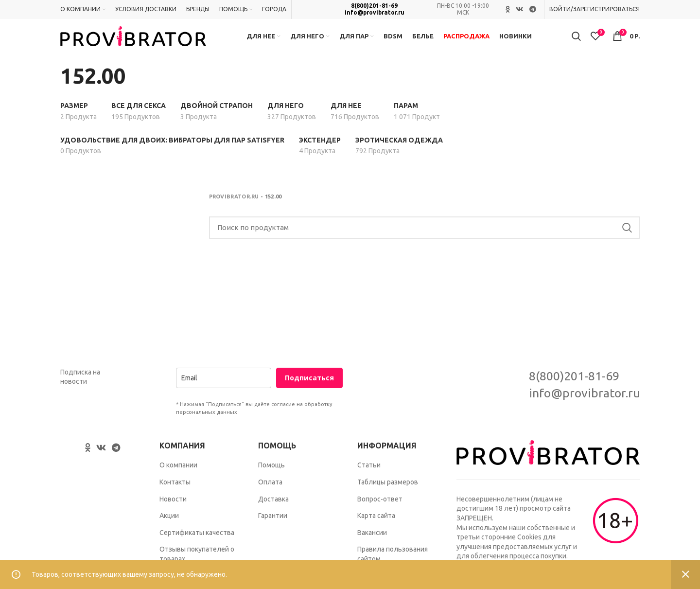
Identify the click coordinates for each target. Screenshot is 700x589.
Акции (169, 525)
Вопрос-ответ (380, 508)
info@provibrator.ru (375, 13)
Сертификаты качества (197, 542)
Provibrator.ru (234, 206)
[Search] (425, 237)
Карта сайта (376, 525)
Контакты (175, 492)
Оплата (270, 492)
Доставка (273, 508)
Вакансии (372, 542)
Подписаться (309, 387)
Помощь (271, 475)
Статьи (369, 475)
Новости (173, 508)
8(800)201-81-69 (374, 6)
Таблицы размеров (388, 492)
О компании (178, 475)
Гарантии (273, 525)
